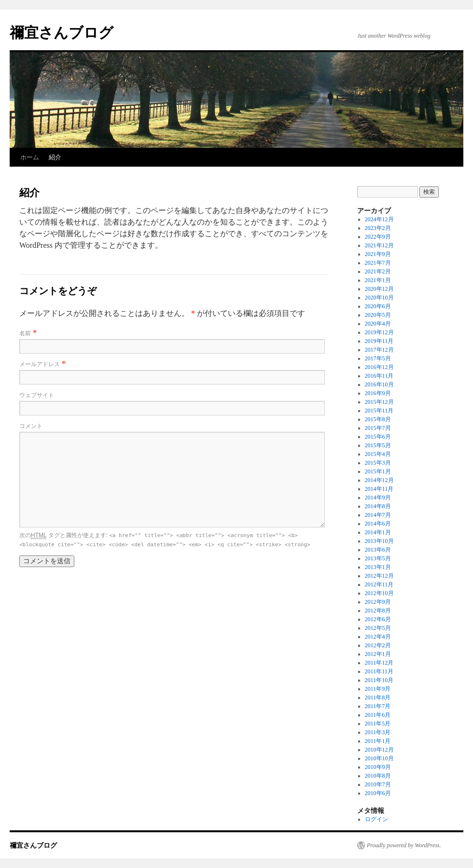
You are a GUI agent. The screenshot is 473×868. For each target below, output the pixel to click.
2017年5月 (378, 358)
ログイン (376, 819)
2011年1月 (378, 741)
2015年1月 (378, 471)
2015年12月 (379, 402)
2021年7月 (378, 263)
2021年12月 (379, 245)
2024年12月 (379, 219)
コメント (31, 426)
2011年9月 (378, 689)
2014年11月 (379, 489)
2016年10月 (379, 384)
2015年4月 (378, 454)
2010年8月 (378, 776)
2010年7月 (378, 784)
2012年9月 (378, 602)
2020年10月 (379, 298)
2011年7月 (378, 706)
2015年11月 (379, 411)
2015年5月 (378, 445)
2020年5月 (378, 315)
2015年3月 (378, 463)
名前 (25, 333)
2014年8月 (378, 506)
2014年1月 (378, 532)
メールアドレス (40, 364)
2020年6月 (378, 306)
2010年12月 (379, 750)
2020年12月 (379, 289)
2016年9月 (378, 393)
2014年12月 (379, 480)
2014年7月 (378, 515)
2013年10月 (379, 541)
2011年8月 (378, 697)
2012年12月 (379, 576)
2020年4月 (378, 324)
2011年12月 (379, 663)
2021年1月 (378, 280)
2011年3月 (378, 732)
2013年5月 (378, 558)
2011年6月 (378, 715)
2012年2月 (378, 645)
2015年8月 (378, 419)
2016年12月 (379, 367)
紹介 (55, 157)
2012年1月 (378, 654)
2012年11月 (379, 584)
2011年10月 (379, 680)
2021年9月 (378, 254)
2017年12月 (379, 350)
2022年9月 (378, 237)
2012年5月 (378, 628)
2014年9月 (378, 498)
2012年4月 (378, 637)
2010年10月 (379, 758)
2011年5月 (378, 724)
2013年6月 (378, 550)
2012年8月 (378, 611)
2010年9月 (378, 767)
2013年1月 (378, 567)
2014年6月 (378, 524)
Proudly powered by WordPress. (404, 845)
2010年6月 (378, 793)
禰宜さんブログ (62, 33)
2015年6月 (378, 437)
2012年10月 (379, 593)
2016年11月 (379, 376)
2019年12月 (379, 332)
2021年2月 (378, 271)
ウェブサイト (37, 395)
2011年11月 (379, 671)
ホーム (30, 157)
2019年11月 (379, 341)
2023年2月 (378, 228)
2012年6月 (378, 619)
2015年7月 (378, 428)
